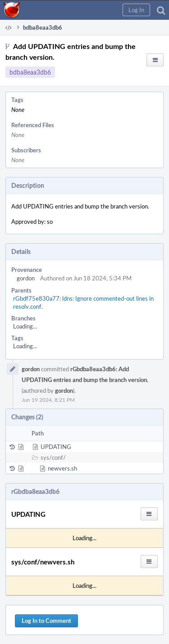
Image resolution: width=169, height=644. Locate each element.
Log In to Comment (46, 621)
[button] (136, 10)
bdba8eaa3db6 (30, 72)
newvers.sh (62, 468)
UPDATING (56, 447)
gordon (26, 278)
